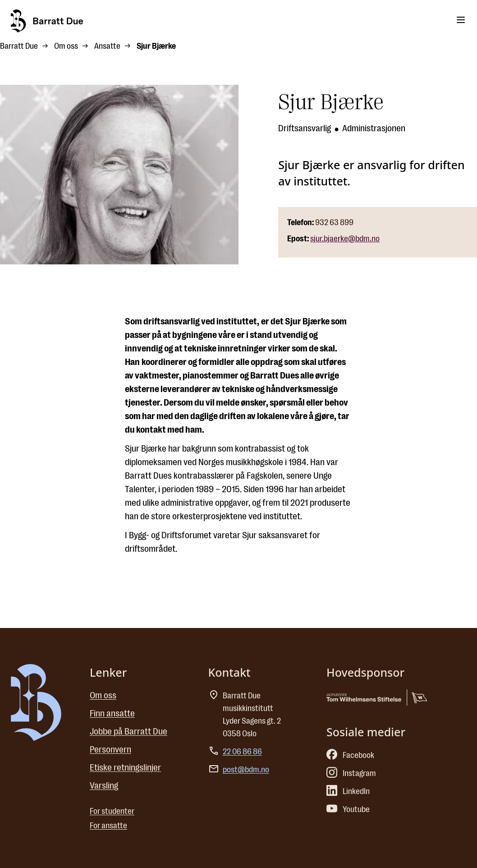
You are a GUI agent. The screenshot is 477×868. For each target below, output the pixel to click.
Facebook (350, 755)
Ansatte (107, 46)
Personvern (110, 750)
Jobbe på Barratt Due (128, 732)
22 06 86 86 (242, 752)
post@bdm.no (246, 770)
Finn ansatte (112, 713)
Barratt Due (19, 46)
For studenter (112, 811)
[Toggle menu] (461, 20)
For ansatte (108, 826)
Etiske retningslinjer (125, 768)
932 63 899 (334, 222)
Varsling (104, 786)
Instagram (351, 773)
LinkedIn (348, 791)
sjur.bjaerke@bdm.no (345, 239)
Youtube (348, 809)
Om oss (66, 46)
